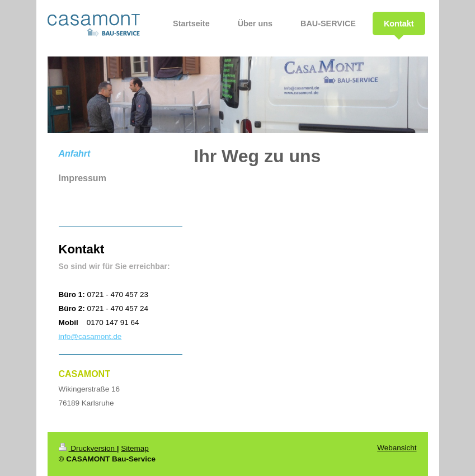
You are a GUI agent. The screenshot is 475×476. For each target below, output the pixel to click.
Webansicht (397, 448)
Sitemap (135, 448)
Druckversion (88, 448)
